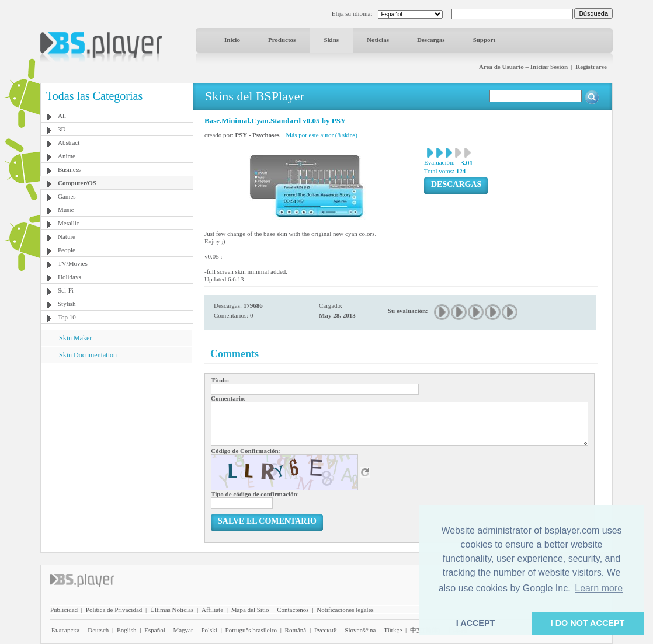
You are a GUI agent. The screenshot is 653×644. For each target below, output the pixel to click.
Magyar (183, 630)
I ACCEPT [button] (476, 623)
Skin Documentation (88, 355)
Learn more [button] (599, 588)
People (67, 250)
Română (296, 630)
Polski (209, 630)
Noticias (378, 40)
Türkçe (393, 630)
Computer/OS (77, 183)
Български (66, 630)
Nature (67, 236)
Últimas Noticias (172, 610)
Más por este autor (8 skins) (322, 135)
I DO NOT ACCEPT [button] (588, 623)
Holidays (70, 277)
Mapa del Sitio (250, 610)
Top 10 (67, 317)
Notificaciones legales (345, 610)
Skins (331, 40)
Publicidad (64, 610)
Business (69, 169)
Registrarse (591, 67)
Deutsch (98, 630)
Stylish (67, 304)
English (127, 630)
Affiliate (212, 610)
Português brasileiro (251, 630)
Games (67, 196)
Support (484, 40)
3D (62, 129)
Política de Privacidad (114, 610)
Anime (67, 156)
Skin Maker (75, 338)
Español (154, 630)
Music (66, 210)
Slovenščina (360, 630)
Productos (282, 40)
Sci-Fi (66, 290)
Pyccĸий (326, 630)
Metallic (69, 223)
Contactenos (293, 610)
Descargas (431, 40)
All (62, 116)
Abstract (69, 142)
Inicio (232, 40)
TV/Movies (73, 263)
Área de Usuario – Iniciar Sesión (523, 67)
